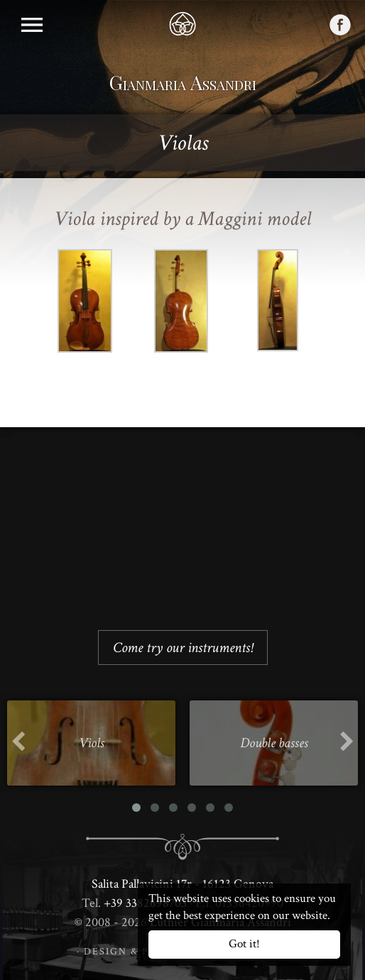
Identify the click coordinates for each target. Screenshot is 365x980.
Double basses (274, 743)
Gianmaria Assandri (183, 82)
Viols (92, 743)
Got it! (244, 944)
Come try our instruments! (183, 648)
